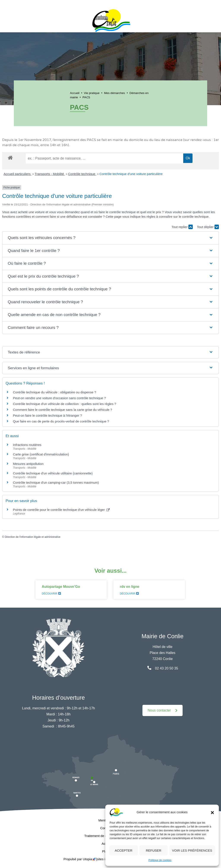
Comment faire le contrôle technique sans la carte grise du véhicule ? (62, 410)
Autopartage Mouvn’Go (61, 587)
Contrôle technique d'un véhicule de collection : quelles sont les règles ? (65, 404)
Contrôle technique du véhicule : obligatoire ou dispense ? (54, 392)
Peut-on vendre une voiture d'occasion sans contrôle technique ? (59, 398)
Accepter (124, 850)
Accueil (75, 93)
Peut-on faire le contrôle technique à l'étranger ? (47, 415)
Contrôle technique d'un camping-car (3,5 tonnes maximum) (56, 482)
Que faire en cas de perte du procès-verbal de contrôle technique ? (61, 421)
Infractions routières (27, 445)
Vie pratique (92, 93)
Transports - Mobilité (50, 174)
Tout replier (182, 227)
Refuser (154, 850)
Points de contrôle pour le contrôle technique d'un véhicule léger (61, 510)
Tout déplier (208, 227)
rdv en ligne (129, 587)
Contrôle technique (82, 174)
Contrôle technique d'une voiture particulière (131, 174)
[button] (212, 812)
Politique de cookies (160, 860)
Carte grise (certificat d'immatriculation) (41, 454)
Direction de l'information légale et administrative (33, 537)
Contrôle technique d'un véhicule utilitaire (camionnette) (53, 473)
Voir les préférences (192, 850)
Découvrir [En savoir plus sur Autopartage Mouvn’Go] (51, 594)
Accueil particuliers (18, 174)
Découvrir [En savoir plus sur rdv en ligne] (129, 594)
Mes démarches (114, 93)
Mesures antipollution (28, 464)
